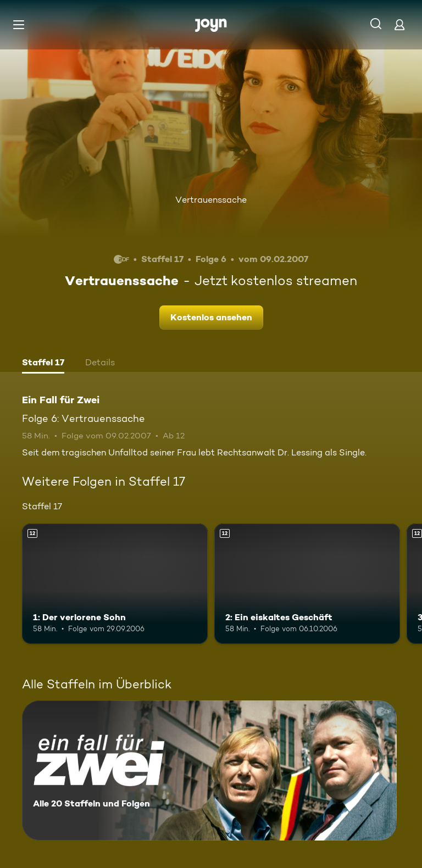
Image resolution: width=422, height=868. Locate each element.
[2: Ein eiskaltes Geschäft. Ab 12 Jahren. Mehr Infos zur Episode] (307, 584)
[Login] (399, 24)
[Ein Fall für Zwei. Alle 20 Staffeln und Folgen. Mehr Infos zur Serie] (209, 770)
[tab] (43, 364)
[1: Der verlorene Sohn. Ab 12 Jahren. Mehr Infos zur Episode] (115, 584)
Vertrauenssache (211, 200)
